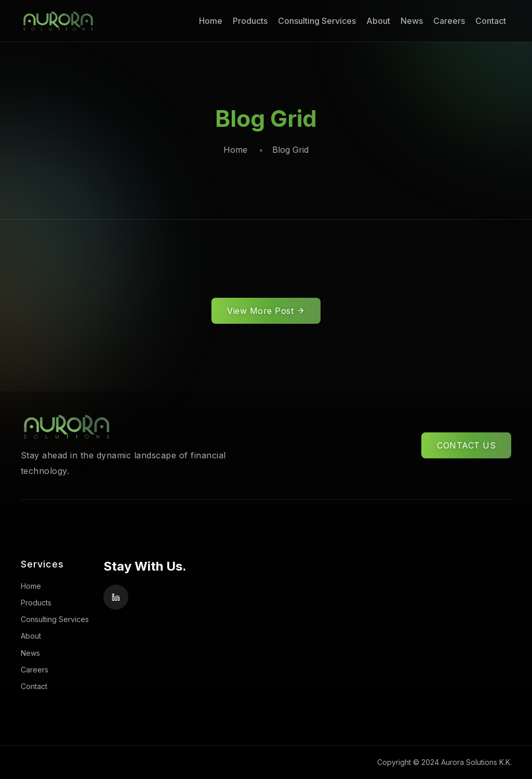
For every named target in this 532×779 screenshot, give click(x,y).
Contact (491, 21)
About (378, 21)
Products (250, 21)
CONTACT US (466, 445)
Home (211, 21)
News (412, 21)
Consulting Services (317, 21)
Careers (449, 21)
